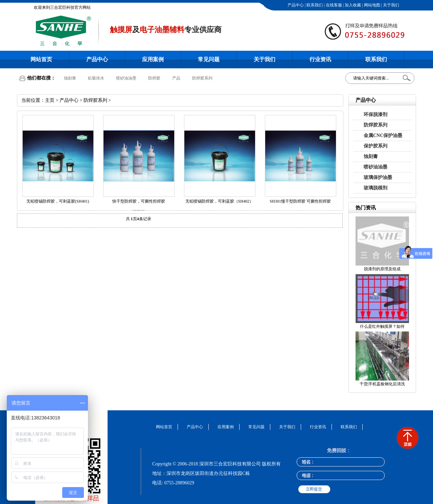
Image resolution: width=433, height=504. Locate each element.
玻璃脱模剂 (375, 188)
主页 (50, 100)
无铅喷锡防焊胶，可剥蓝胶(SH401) (58, 201)
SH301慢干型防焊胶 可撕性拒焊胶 (300, 201)
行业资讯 (320, 59)
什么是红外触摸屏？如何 (382, 326)
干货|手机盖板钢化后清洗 (382, 384)
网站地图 (372, 5)
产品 (176, 78)
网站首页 (41, 59)
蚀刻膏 (70, 78)
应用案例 (153, 59)
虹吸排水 (96, 78)
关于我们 (391, 5)
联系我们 (314, 5)
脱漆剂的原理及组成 (382, 269)
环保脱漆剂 (375, 114)
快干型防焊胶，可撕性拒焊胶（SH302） (139, 206)
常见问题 (209, 59)
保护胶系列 (375, 146)
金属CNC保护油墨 (383, 135)
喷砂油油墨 (126, 78)
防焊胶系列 (202, 78)
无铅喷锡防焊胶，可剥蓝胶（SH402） (219, 201)
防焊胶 (154, 78)
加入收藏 (352, 5)
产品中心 (295, 5)
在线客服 (333, 5)
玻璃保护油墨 (378, 177)
